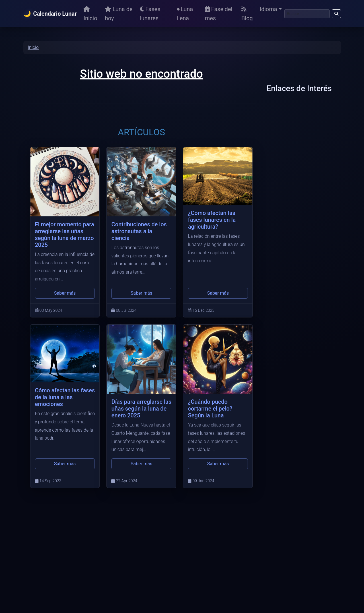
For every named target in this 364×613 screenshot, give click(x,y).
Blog (247, 14)
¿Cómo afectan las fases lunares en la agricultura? (212, 220)
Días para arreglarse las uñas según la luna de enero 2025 (141, 409)
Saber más (65, 293)
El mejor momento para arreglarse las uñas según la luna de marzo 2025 (65, 235)
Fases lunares (150, 14)
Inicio (90, 14)
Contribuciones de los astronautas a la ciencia (139, 231)
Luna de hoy (119, 14)
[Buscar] (307, 14)
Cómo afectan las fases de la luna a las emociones (65, 397)
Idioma (268, 9)
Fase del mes (219, 14)
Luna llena (185, 14)
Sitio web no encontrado (141, 74)
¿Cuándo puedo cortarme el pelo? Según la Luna (210, 409)
